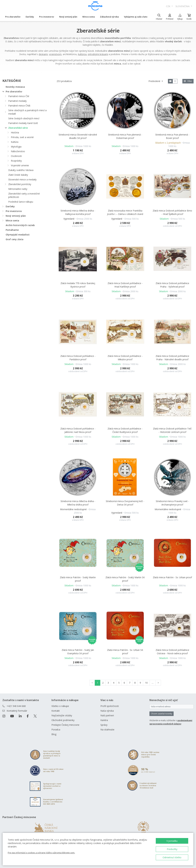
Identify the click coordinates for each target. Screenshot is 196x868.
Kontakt (56, 711)
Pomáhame (12, 230)
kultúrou (82, 54)
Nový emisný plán (68, 17)
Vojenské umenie (20, 165)
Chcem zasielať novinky (162, 714)
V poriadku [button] (172, 841)
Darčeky (30, 17)
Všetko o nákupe (60, 706)
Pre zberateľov (13, 17)
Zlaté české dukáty (18, 175)
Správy (104, 725)
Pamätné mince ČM (19, 96)
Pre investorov (47, 17)
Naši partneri (107, 715)
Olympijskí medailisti (18, 235)
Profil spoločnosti (110, 706)
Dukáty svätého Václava (21, 170)
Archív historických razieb (20, 225)
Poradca (56, 730)
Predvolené (155, 81)
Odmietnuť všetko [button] (172, 857)
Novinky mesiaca (15, 87)
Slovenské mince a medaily (22, 179)
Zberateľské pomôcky (20, 184)
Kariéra (104, 720)
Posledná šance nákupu (21, 202)
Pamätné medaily (17, 101)
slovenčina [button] (183, 6)
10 (146, 683)
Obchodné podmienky (63, 720)
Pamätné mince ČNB (19, 106)
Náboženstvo (18, 151)
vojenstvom (55, 54)
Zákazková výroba (109, 17)
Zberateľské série (18, 128)
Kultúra (15, 142)
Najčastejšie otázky (62, 715)
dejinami (43, 54)
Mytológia (16, 147)
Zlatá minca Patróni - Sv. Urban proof (172, 577)
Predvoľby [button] (172, 849)
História (15, 132)
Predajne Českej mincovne (65, 725)
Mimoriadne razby (18, 189)
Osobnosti (16, 156)
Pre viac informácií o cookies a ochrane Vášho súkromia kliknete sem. (41, 853)
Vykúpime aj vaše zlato (136, 17)
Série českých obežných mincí (24, 118)
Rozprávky (16, 161)
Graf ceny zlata (15, 239)
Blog (54, 734)
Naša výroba (107, 711)
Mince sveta (89, 17)
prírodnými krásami (98, 54)
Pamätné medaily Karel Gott (23, 123)
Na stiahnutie (107, 730)
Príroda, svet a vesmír (22, 137)
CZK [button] (168, 6)
